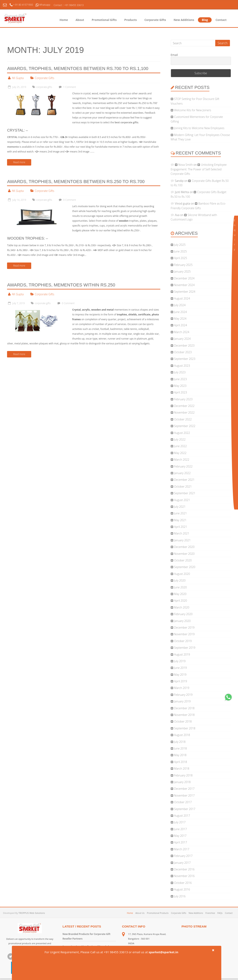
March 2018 (182, 768)
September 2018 (185, 728)
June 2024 (181, 312)
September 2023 (185, 359)
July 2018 (180, 742)
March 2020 (182, 607)
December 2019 (184, 627)
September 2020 (185, 567)
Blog (205, 20)
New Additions (184, 20)
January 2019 (182, 701)
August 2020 (182, 574)
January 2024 (182, 339)
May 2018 (180, 755)
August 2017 (182, 816)
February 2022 (183, 466)
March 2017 (182, 849)
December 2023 (184, 345)
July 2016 (180, 896)
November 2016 (184, 876)
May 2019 (180, 675)
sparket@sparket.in (163, 952)
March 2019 (182, 688)
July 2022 (180, 439)
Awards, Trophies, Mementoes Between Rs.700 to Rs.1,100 (78, 68)
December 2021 (184, 480)
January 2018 (182, 782)
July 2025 (180, 245)
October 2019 (183, 641)
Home (64, 20)
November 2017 (184, 795)
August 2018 (182, 735)
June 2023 (181, 379)
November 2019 (184, 634)
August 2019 (182, 654)
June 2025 (181, 251)
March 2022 (182, 460)
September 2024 (185, 292)
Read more (19, 162)
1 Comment (67, 87)
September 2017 (185, 809)
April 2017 (181, 842)
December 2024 (184, 278)
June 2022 (181, 446)
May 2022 (180, 453)
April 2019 (181, 681)
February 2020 (183, 614)
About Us (140, 913)
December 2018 (184, 708)
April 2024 (181, 325)
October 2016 (183, 883)
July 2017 (180, 822)
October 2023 (183, 352)
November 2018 (184, 715)
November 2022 (184, 412)
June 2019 (181, 668)
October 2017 (183, 802)
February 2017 (183, 856)
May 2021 (180, 520)
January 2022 (182, 473)
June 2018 (181, 748)
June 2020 (181, 587)
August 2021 (182, 500)
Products (130, 20)
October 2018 (183, 721)
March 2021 (182, 533)
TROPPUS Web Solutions (32, 913)
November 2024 (184, 285)
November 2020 (184, 554)
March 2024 (182, 332)
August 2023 (182, 366)
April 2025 (181, 258)
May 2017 (180, 836)
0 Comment (67, 200)
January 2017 (182, 863)
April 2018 (181, 762)
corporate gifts (44, 87)
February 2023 (183, 399)
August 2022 (182, 433)
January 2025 (182, 271)
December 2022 (184, 406)
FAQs (220, 913)
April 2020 (181, 601)
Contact (221, 20)
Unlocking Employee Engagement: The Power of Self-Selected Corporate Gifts (199, 169)
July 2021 (180, 507)
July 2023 (180, 372)
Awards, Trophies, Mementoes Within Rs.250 (61, 285)
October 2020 (183, 560)
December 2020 (184, 547)
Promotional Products (158, 913)
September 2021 (185, 493)
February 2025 (183, 265)
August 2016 (182, 889)
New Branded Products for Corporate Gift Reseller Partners (87, 936)
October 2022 (183, 419)
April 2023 (181, 392)
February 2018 (183, 775)
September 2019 (185, 648)
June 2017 (181, 829)
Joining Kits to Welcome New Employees (199, 128)
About (80, 20)
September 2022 (185, 426)
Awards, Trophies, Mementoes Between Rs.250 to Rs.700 (76, 182)
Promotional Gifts (104, 20)
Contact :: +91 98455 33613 (69, 5)
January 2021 (182, 540)
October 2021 (183, 486)
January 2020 (182, 621)
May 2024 (180, 319)
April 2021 (181, 527)
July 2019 (180, 661)
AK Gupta (18, 78)
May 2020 (180, 594)
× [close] (213, 950)
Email (174, 55)
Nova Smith (186, 165)
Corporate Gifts (155, 20)
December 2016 (184, 869)
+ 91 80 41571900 (22, 5)
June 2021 (181, 513)
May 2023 (180, 386)
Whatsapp (43, 5)
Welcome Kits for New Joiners (193, 110)
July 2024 (180, 305)
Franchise (210, 913)
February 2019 (183, 695)
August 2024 (182, 298)
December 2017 (184, 789)
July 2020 (180, 580)
